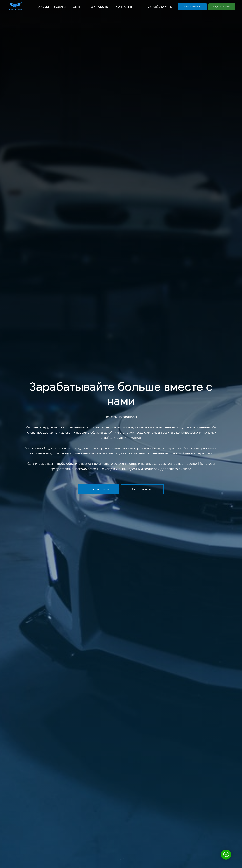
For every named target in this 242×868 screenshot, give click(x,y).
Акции (44, 7)
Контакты (124, 7)
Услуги (61, 7)
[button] (192, 7)
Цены (77, 7)
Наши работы (98, 7)
